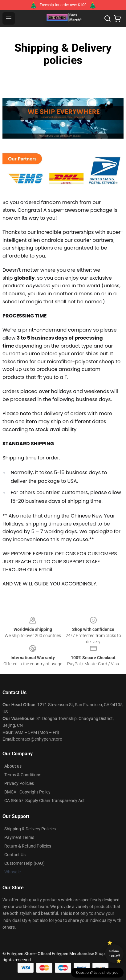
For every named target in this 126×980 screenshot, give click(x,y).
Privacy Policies (19, 783)
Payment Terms (19, 837)
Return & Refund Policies (28, 846)
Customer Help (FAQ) (24, 863)
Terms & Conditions (23, 775)
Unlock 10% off (114, 953)
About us (13, 766)
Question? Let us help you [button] (97, 973)
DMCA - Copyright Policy (27, 792)
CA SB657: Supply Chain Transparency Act (45, 801)
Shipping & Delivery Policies (30, 829)
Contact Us (15, 855)
